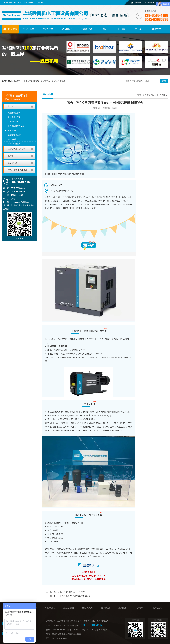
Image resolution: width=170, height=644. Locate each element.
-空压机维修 (87, 608)
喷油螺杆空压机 (14, 117)
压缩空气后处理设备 (16, 149)
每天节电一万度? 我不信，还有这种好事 (71, 592)
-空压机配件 (68, 608)
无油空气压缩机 (14, 113)
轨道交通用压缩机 (15, 135)
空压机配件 (67, 29)
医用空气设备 (13, 122)
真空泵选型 (48, 29)
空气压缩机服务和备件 (17, 170)
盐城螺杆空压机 (59, 81)
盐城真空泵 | (46, 81)
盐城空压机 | (20, 81)
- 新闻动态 (105, 608)
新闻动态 (105, 29)
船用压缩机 (12, 130)
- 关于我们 (139, 608)
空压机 (11, 106)
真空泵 (11, 156)
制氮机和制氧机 (14, 144)
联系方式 (156, 29)
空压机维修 (86, 29)
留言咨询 (151, 2)
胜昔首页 (13, 29)
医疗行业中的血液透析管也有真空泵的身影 (72, 596)
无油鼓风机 (13, 163)
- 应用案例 (122, 608)
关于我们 (139, 29)
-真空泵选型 (50, 608)
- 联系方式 (157, 608)
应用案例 (122, 29)
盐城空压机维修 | (33, 81)
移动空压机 (12, 139)
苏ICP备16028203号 (100, 621)
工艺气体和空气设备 (16, 126)
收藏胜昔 (138, 2)
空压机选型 (28, 29)
